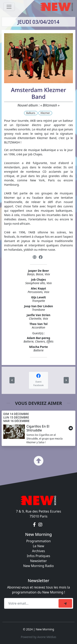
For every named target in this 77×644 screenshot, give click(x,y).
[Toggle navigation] (9, 7)
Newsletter (38, 561)
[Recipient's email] (32, 603)
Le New (38, 546)
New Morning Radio (38, 566)
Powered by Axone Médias (38, 637)
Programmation (38, 541)
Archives (38, 551)
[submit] (65, 603)
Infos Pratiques (39, 556)
